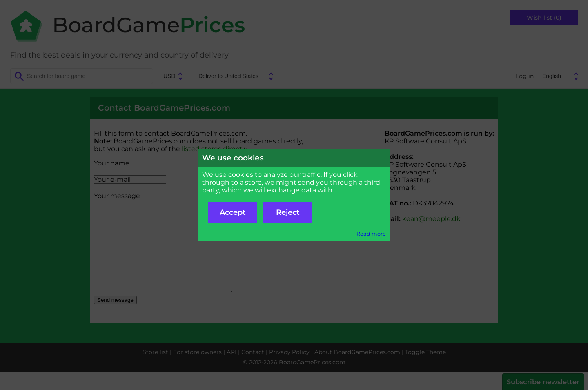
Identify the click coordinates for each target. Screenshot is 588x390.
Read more (371, 234)
